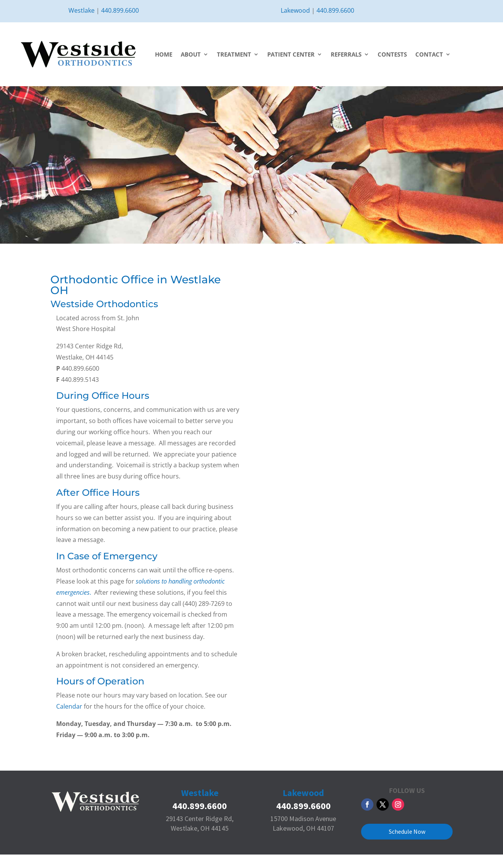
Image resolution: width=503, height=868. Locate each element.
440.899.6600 (120, 10)
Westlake (82, 10)
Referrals (346, 54)
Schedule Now (407, 831)
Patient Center (291, 54)
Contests (392, 54)
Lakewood (295, 10)
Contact (429, 54)
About (191, 54)
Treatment (234, 54)
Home (164, 54)
